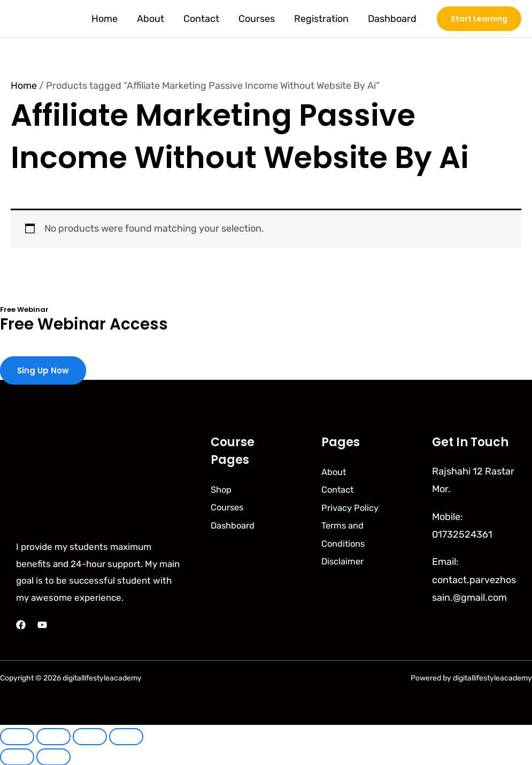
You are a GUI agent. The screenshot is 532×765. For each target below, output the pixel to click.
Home (105, 19)
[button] (479, 19)
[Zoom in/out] (17, 736)
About (151, 19)
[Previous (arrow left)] (17, 756)
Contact (201, 19)
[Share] (90, 736)
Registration (321, 19)
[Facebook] (21, 624)
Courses (257, 19)
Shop (222, 488)
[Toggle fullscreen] (53, 736)
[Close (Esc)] (126, 736)
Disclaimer (344, 560)
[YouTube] (42, 624)
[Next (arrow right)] (53, 756)
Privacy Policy (353, 507)
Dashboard (392, 19)
